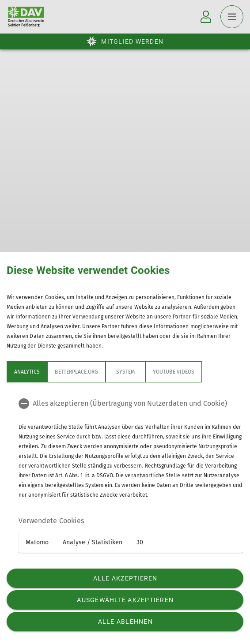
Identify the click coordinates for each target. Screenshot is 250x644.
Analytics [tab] (27, 372)
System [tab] (125, 372)
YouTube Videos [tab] (174, 372)
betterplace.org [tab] (76, 372)
